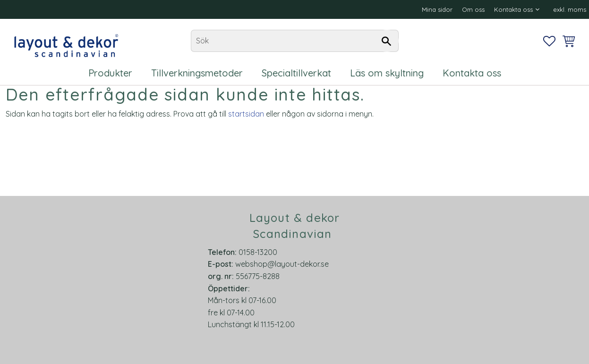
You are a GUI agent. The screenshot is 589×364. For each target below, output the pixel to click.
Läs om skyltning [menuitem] (387, 73)
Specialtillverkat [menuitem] (296, 73)
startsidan (246, 114)
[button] (549, 41)
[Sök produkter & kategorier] (295, 41)
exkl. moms (570, 9)
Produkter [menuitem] (110, 73)
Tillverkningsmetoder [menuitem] (197, 73)
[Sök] (387, 41)
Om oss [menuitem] (473, 9)
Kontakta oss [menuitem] (513, 9)
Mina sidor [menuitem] (437, 9)
